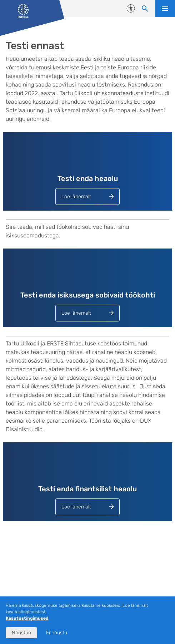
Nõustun (21, 633)
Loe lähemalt (76, 196)
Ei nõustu (57, 633)
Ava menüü (165, 9)
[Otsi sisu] (145, 9)
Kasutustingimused (27, 618)
